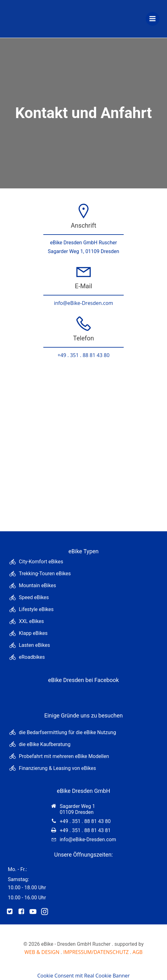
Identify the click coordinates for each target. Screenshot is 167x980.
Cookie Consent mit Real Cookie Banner (84, 976)
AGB (137, 952)
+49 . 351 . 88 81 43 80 (83, 355)
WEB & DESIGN (42, 952)
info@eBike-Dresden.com (84, 303)
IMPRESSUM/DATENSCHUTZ (96, 952)
